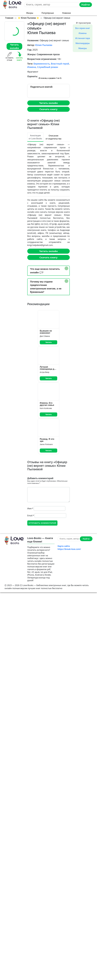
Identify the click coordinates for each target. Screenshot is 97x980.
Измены (83, 33)
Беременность (42, 64)
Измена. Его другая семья (47, 404)
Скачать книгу (48, 109)
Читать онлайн (14, 46)
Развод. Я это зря (47, 440)
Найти (86, 5)
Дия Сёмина (45, 336)
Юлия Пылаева (44, 45)
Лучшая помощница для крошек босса (48, 368)
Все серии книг (83, 28)
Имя (30, 508)
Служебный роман (48, 67)
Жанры (30, 13)
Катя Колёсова (46, 408)
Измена (32, 67)
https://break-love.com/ (69, 549)
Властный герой (60, 64)
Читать (48, 342)
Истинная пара (83, 38)
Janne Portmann (46, 444)
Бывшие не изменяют (46, 332)
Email (31, 516)
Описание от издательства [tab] (53, 137)
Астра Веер (45, 372)
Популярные (48, 13)
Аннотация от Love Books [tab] (35, 137)
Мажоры (83, 48)
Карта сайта (64, 546)
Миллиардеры (83, 43)
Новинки (66, 13)
